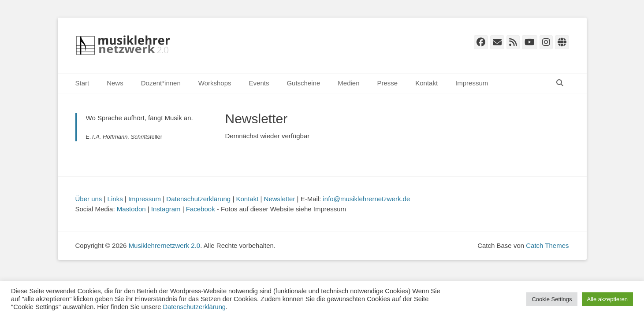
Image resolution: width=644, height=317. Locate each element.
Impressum (472, 83)
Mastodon (131, 209)
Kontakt (426, 83)
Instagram (166, 209)
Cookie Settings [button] (552, 299)
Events (259, 83)
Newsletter (280, 199)
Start (82, 83)
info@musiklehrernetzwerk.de (367, 199)
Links (115, 199)
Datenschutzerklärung (198, 199)
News (115, 83)
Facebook (201, 209)
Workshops (215, 83)
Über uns (89, 199)
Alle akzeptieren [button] (608, 299)
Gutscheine (303, 83)
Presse (388, 83)
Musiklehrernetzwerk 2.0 (165, 245)
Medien (348, 83)
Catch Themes (547, 245)
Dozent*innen (161, 83)
